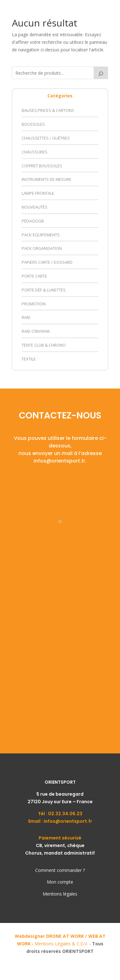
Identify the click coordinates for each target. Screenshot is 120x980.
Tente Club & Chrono (44, 345)
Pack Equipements (41, 235)
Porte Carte (34, 276)
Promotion (34, 304)
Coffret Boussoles (42, 166)
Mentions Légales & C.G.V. (61, 944)
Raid (26, 317)
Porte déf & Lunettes (44, 290)
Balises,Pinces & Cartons (48, 110)
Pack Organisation (42, 248)
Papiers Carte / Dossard (47, 262)
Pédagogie (33, 221)
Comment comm (53, 870)
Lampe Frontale (38, 193)
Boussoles (33, 124)
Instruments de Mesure (46, 179)
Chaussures (35, 152)
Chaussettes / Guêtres (46, 138)
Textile (29, 359)
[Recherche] (101, 73)
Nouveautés (35, 207)
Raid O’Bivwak (36, 331)
